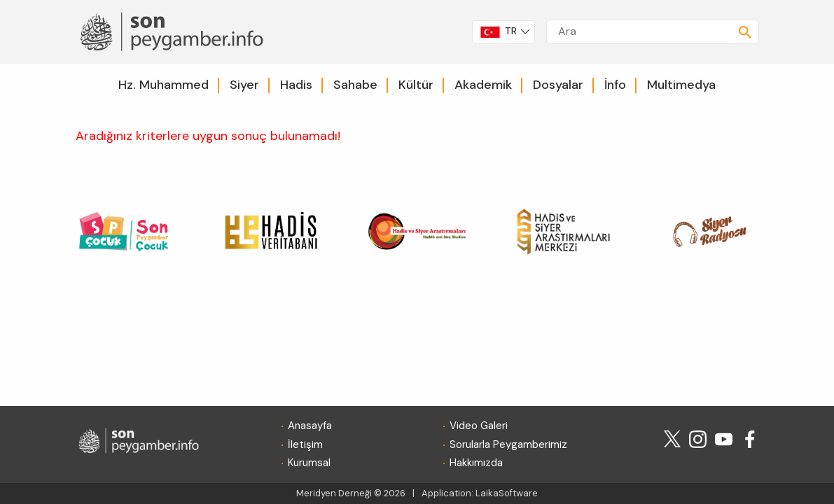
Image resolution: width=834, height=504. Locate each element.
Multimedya (681, 85)
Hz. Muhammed (164, 85)
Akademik (483, 85)
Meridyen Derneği (334, 493)
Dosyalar (558, 85)
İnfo (615, 85)
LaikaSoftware (507, 493)
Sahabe (355, 85)
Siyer (244, 85)
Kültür (416, 85)
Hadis (296, 85)
